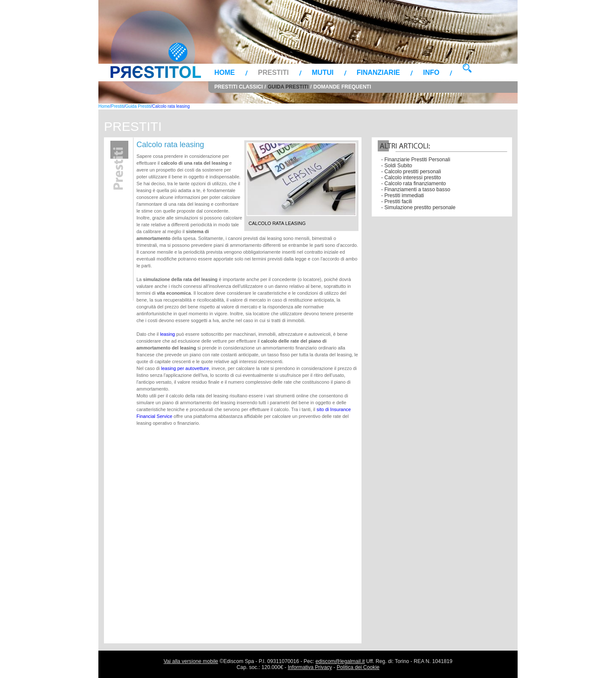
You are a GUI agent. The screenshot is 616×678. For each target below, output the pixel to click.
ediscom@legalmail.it (340, 661)
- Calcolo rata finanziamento (413, 184)
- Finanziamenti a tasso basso (416, 189)
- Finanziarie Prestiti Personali (416, 160)
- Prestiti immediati (403, 195)
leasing (167, 334)
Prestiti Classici (238, 87)
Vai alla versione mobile (191, 661)
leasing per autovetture (185, 368)
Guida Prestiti (288, 87)
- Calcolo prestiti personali (411, 172)
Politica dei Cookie (358, 667)
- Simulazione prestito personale (418, 207)
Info (431, 73)
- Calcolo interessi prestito (411, 178)
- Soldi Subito (397, 166)
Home (225, 73)
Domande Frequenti (342, 87)
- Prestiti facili (397, 201)
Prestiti (273, 73)
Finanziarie (378, 73)
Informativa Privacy (310, 667)
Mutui (323, 73)
